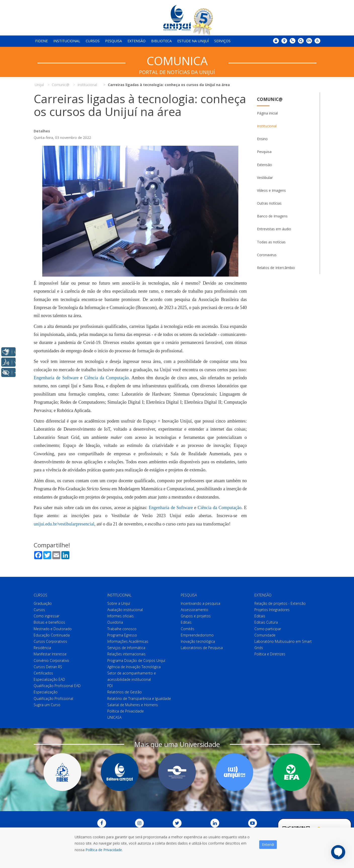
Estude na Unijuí (193, 41)
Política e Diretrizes (270, 654)
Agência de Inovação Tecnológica (134, 667)
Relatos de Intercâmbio (276, 268)
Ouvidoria (115, 622)
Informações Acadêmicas (128, 641)
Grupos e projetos (196, 616)
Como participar (268, 629)
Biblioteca (161, 41)
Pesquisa (114, 41)
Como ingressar (47, 616)
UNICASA (114, 717)
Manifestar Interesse (50, 654)
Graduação (43, 603)
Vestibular (265, 178)
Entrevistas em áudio (274, 229)
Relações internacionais (126, 654)
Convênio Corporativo (51, 661)
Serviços (222, 41)
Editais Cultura (266, 622)
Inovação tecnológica (198, 641)
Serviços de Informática (126, 648)
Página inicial (267, 113)
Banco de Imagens (272, 216)
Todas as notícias (271, 242)
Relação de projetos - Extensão (280, 603)
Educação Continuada (52, 635)
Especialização (46, 692)
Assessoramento (194, 610)
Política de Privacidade (126, 711)
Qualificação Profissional (53, 699)
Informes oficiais (121, 616)
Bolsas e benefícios (49, 622)
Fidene (41, 41)
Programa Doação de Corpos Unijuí (136, 661)
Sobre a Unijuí (119, 603)
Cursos (93, 41)
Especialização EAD (49, 679)
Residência (42, 648)
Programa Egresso (122, 635)
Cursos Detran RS (48, 667)
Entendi (268, 844)
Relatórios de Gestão (125, 692)
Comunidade (265, 635)
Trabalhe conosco (122, 629)
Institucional (67, 41)
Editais (186, 622)
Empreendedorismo (197, 635)
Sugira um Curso (47, 705)
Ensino (262, 139)
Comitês (188, 629)
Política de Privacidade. (104, 850)
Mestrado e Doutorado (53, 629)
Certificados (43, 673)
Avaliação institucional (125, 610)
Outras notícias (269, 203)
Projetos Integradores (272, 610)
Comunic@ (270, 99)
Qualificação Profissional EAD (57, 686)
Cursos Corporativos (50, 641)
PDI (110, 686)
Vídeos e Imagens (271, 190)
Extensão (137, 41)
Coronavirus (267, 255)
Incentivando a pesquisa (201, 603)
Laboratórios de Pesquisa (202, 648)
